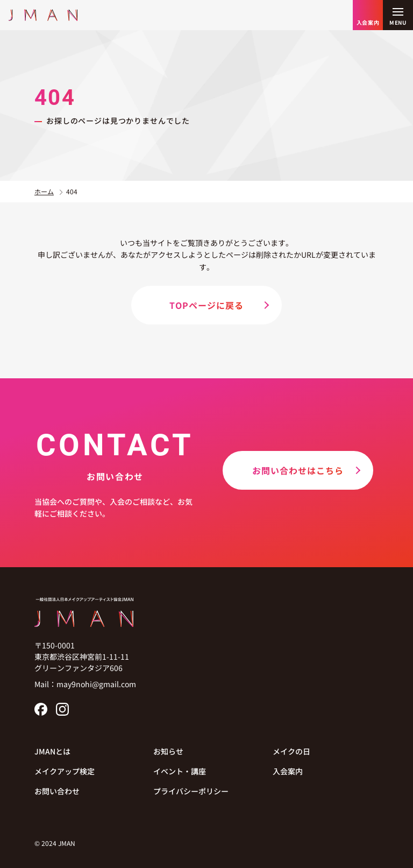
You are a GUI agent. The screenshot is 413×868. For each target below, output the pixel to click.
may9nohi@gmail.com (96, 684)
